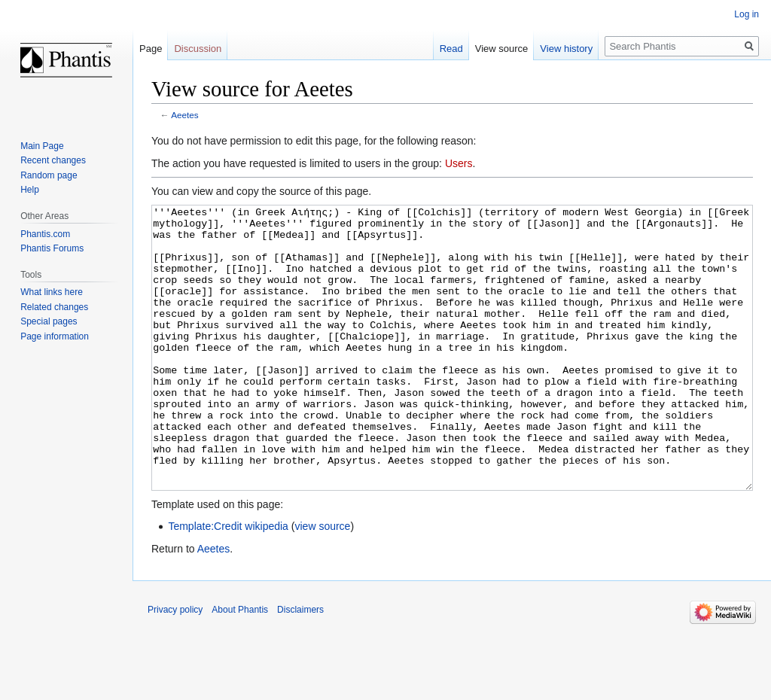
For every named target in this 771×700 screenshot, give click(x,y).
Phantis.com (45, 234)
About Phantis (240, 666)
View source (502, 49)
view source (322, 583)
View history (566, 49)
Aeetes (185, 115)
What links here (52, 292)
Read (451, 49)
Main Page (42, 146)
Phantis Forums (52, 248)
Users (459, 163)
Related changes (54, 307)
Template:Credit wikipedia (228, 583)
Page (151, 49)
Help (30, 190)
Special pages (49, 321)
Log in (747, 14)
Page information (55, 336)
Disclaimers (300, 666)
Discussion (198, 49)
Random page (49, 175)
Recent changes (53, 160)
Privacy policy (175, 666)
